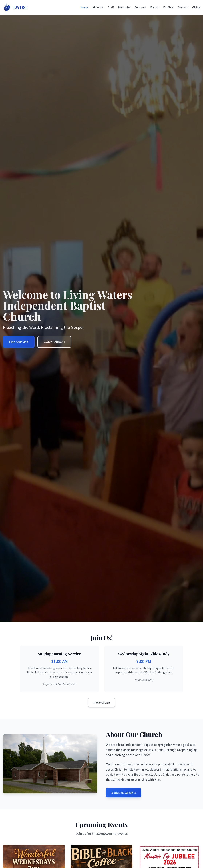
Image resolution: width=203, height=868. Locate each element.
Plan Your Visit (101, 703)
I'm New (168, 7)
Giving (196, 7)
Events (155, 7)
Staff (111, 7)
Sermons (140, 7)
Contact (183, 7)
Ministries (124, 7)
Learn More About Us (124, 793)
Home (84, 7)
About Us (98, 7)
